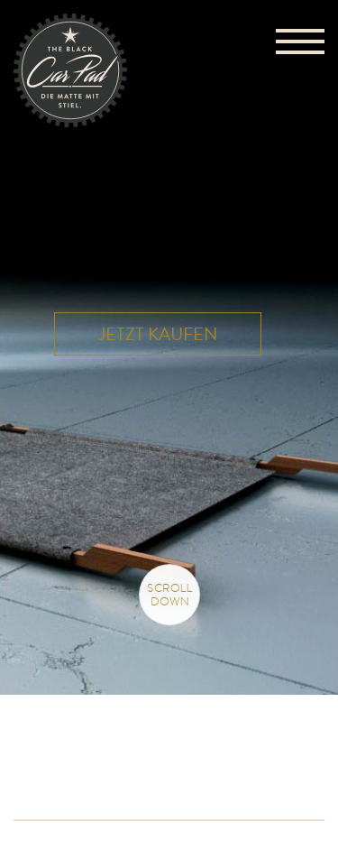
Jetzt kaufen (158, 334)
